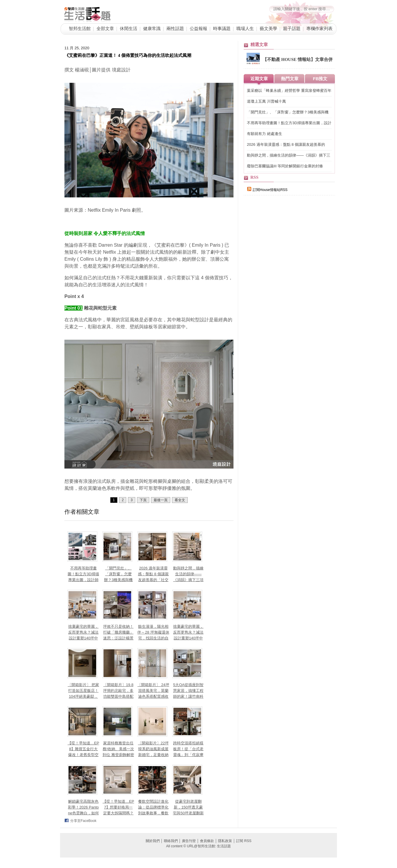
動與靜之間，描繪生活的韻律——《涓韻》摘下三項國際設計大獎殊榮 (289, 156)
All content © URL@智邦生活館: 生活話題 (198, 846)
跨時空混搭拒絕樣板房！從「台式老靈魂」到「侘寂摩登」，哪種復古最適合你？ (188, 755)
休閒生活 (129, 29)
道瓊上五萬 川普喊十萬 (266, 101)
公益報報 (198, 29)
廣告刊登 (189, 841)
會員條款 (207, 841)
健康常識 (152, 29)
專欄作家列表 (319, 29)
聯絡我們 (171, 841)
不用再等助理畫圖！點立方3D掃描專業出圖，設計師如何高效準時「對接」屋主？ (83, 580)
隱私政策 (225, 841)
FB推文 (320, 79)
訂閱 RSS (244, 841)
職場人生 (245, 29)
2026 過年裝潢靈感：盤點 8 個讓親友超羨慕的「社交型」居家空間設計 (286, 145)
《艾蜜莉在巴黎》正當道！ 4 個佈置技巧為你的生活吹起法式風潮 (128, 55)
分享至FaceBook (83, 821)
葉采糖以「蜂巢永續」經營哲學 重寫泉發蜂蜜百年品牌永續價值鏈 (289, 91)
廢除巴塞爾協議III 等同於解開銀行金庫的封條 (285, 166)
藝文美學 (268, 29)
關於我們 (153, 841)
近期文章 (259, 79)
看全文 (180, 500)
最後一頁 (161, 500)
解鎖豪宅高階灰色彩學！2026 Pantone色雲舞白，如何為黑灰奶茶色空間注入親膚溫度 (83, 813)
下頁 (143, 500)
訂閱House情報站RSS (267, 190)
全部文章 (105, 29)
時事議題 (222, 29)
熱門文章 (290, 79)
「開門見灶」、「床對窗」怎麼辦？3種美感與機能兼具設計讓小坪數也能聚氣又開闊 (118, 580)
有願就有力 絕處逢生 (265, 134)
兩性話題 (175, 29)
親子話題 (292, 29)
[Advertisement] (287, 301)
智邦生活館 (80, 29)
